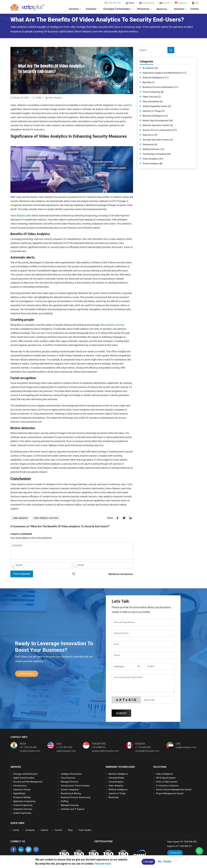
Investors (180, 9)
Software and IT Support (73, 809)
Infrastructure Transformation (75, 786)
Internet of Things (117, 793)
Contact (194, 9)
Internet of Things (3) (154, 111)
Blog (70, 830)
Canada (165, 3)
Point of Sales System (167, 782)
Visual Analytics (116, 782)
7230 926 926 (112, 3)
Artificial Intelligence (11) (156, 78)
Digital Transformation (24, 778)
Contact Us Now (27, 674)
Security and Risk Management (28, 782)
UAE (195, 3)
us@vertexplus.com (66, 751)
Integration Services (23, 809)
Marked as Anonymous (121, 574)
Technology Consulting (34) (157, 154)
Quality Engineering (22, 813)
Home (16, 830)
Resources (144, 9)
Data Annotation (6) (153, 101)
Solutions (92, 9)
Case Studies (85, 830)
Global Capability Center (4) (157, 106)
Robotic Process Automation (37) (160, 130)
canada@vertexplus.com (147, 751)
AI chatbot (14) (150, 68)
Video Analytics (18, 216)
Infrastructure (20, 786)
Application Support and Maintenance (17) (165, 73)
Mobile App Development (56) (158, 121)
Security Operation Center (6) (158, 140)
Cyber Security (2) (152, 97)
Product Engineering (23, 805)
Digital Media (19, 793)
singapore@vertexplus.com (105, 751)
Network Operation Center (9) (158, 125)
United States (147, 3)
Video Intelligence (165, 774)
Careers (44, 830)
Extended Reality (116, 778)
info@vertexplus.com (30, 751)
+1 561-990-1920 (64, 747)
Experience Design (22, 790)
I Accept (148, 862)
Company (30, 830)
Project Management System (170, 793)
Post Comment (22, 574)
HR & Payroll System (166, 778)
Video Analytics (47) (153, 159)
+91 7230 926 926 (28, 747)
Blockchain (114, 797)
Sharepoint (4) (150, 144)
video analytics (125, 105)
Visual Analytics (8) (152, 164)
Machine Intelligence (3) (155, 116)
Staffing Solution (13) (153, 149)
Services (75, 9)
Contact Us (175, 853)
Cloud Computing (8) (153, 92)
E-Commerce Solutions (167, 786)
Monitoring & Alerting (71, 793)
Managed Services (70, 782)
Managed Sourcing (70, 805)
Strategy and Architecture (25, 774)
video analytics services (112, 325)
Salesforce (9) (150, 135)
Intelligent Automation (71, 774)
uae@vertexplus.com (186, 747)
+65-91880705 (99, 747)
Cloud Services (68, 778)
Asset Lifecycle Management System (174, 790)
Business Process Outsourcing (76, 797)
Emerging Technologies (118, 9)
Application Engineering (24, 801)
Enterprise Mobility (22, 797)
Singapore (181, 3)
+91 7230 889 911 (184, 846)
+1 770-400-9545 (143, 747)
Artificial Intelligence (118, 790)
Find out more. (103, 864)
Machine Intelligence (118, 774)
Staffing (65, 801)
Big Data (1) (149, 82)
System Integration (70, 790)
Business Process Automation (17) (160, 87)
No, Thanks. (165, 861)
